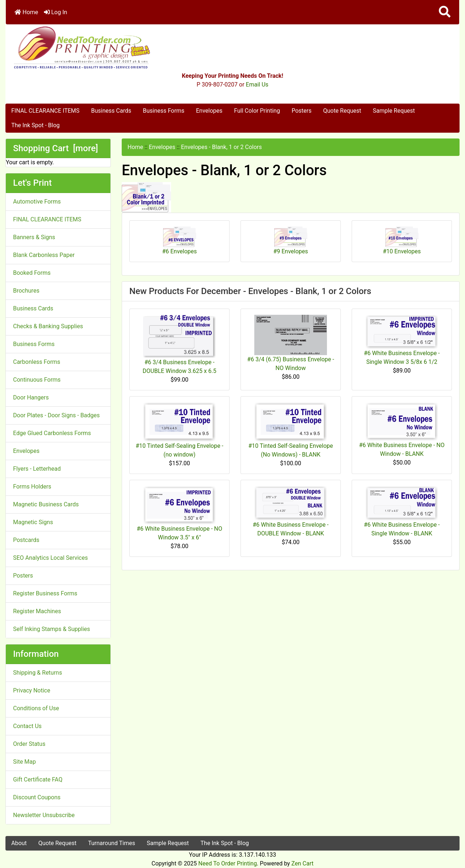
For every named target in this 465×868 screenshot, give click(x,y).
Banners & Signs (34, 237)
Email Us (257, 85)
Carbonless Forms (37, 362)
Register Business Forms (45, 593)
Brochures (26, 291)
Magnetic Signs (33, 522)
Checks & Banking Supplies (48, 326)
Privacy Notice (32, 690)
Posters (302, 111)
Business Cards (111, 111)
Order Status (29, 744)
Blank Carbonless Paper (44, 255)
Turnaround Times (112, 843)
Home (26, 12)
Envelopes (209, 111)
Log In (56, 12)
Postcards (26, 540)
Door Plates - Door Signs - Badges (56, 415)
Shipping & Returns (38, 673)
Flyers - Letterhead (37, 469)
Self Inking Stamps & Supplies (52, 629)
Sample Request (394, 111)
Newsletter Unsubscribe (44, 815)
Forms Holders (32, 487)
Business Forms (163, 111)
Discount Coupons (37, 797)
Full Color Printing (257, 111)
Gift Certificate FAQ (38, 779)
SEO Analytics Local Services (50, 558)
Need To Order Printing (228, 863)
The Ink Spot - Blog (35, 125)
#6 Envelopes (179, 241)
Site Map (25, 762)
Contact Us (27, 726)
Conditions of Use (36, 708)
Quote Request (342, 111)
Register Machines (37, 611)
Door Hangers (31, 397)
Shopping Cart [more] (56, 148)
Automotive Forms (37, 202)
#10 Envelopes (402, 241)
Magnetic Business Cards (46, 504)
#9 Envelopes (291, 241)
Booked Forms (32, 273)
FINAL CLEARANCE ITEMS (45, 111)
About (19, 843)
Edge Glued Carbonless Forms (52, 433)
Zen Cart (302, 863)
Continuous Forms (37, 380)
